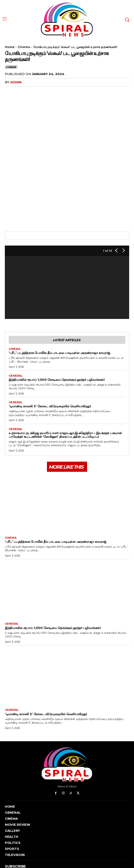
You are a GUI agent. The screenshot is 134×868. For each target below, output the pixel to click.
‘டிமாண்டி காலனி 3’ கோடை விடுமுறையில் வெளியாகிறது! (50, 365)
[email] (54, 844)
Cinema (24, 47)
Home (10, 47)
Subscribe (116, 844)
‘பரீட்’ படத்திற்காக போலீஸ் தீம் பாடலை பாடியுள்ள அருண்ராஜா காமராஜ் (60, 311)
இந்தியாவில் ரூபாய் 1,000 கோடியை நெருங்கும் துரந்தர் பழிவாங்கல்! (57, 338)
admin (16, 82)
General (16, 334)
